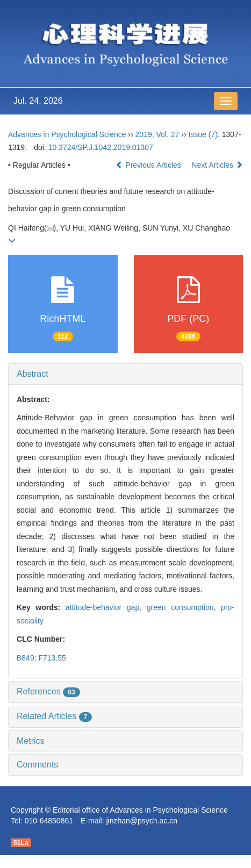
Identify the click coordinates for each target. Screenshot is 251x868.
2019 (144, 134)
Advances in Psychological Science (68, 134)
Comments (37, 765)
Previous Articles (149, 165)
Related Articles (54, 716)
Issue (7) (203, 134)
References (48, 691)
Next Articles (217, 165)
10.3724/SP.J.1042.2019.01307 (101, 147)
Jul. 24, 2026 (38, 101)
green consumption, (184, 607)
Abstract (33, 374)
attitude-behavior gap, (106, 607)
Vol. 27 (168, 134)
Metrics (31, 741)
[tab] (125, 374)
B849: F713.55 (41, 658)
